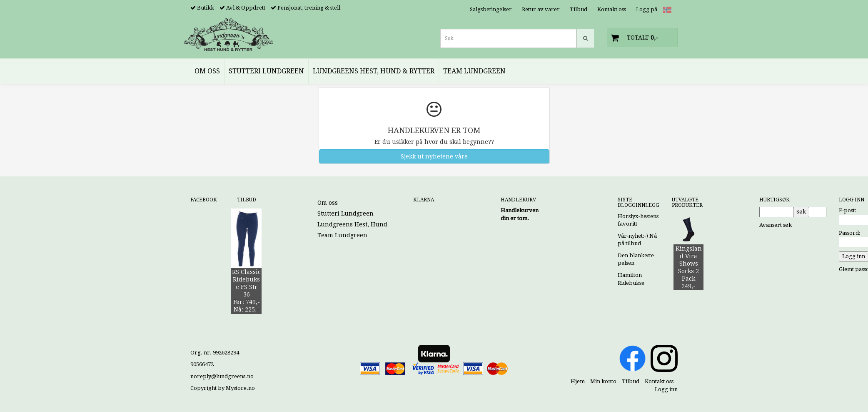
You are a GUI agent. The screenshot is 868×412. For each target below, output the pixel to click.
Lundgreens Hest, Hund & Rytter (365, 224)
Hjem (578, 381)
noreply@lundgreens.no (222, 376)
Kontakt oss (612, 9)
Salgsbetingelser (491, 9)
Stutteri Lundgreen (345, 214)
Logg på (647, 9)
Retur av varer (541, 9)
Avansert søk (776, 225)
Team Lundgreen (342, 235)
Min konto (603, 381)
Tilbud (579, 9)
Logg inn (666, 389)
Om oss (328, 203)
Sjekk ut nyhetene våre (434, 156)
